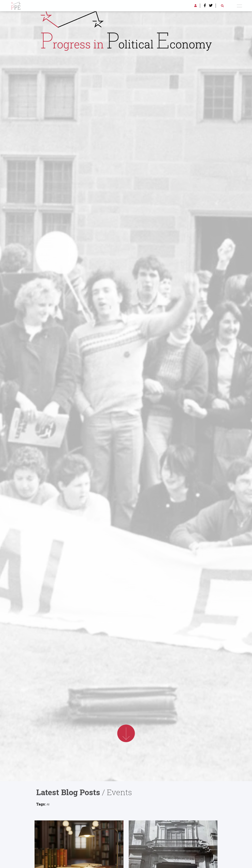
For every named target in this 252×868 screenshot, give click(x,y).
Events (119, 792)
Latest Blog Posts (68, 792)
